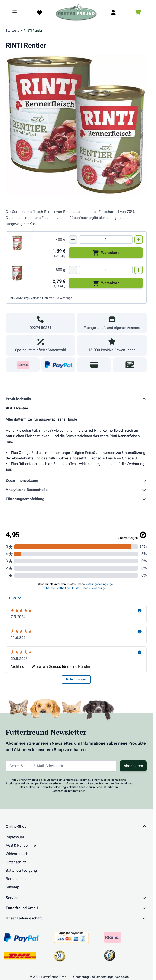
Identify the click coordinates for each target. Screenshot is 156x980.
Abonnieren (133, 766)
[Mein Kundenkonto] (113, 12)
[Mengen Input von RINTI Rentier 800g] (106, 270)
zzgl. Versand (33, 298)
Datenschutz (16, 862)
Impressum (15, 837)
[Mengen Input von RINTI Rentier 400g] (106, 240)
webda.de (122, 977)
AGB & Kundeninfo (21, 845)
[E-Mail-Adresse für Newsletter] (61, 766)
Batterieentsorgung (21, 870)
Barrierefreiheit (18, 879)
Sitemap (13, 887)
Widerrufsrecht (18, 854)
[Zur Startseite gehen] (76, 12)
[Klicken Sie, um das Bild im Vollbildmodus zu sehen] (76, 125)
